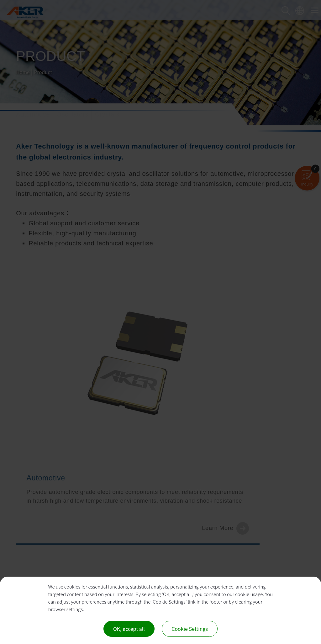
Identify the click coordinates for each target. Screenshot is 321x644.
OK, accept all (129, 629)
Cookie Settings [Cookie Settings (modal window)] (190, 629)
